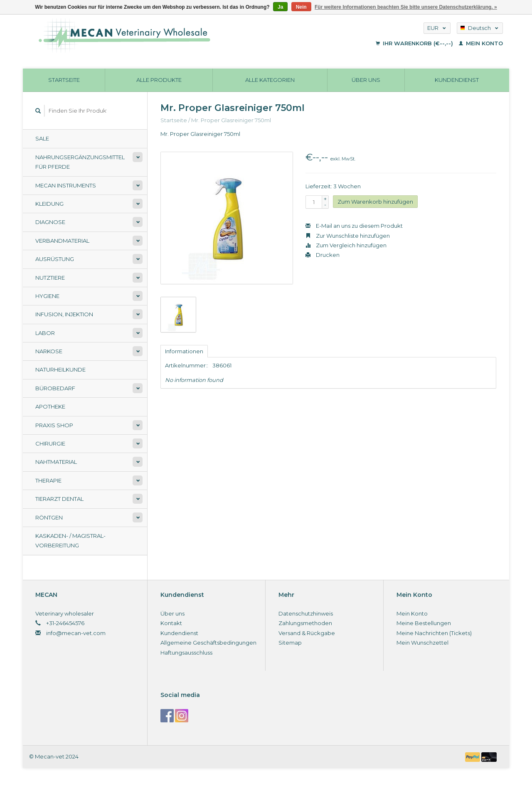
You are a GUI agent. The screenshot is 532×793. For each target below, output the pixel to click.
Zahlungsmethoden (305, 623)
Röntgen (49, 517)
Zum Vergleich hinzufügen (346, 245)
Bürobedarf (55, 388)
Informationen (184, 351)
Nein (301, 7)
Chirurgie (50, 443)
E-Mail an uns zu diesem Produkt (354, 226)
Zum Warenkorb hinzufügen (375, 202)
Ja (280, 7)
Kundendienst (457, 80)
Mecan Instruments (66, 185)
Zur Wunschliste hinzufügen (348, 236)
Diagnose (50, 222)
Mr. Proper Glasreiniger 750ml (231, 120)
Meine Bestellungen (424, 623)
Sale (42, 138)
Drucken (323, 255)
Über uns (366, 80)
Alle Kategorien (270, 80)
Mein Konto (481, 43)
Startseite (64, 80)
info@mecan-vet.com (76, 633)
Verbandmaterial (62, 241)
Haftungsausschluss (186, 653)
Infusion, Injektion (64, 314)
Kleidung (49, 204)
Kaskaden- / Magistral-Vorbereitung (70, 541)
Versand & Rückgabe (307, 633)
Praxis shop (54, 425)
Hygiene (47, 296)
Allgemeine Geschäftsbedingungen (208, 643)
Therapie (48, 480)
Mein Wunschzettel (422, 643)
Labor (45, 333)
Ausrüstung (55, 259)
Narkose (49, 351)
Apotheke (50, 406)
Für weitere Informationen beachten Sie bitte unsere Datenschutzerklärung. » (406, 7)
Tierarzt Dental (59, 499)
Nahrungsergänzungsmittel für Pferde (80, 162)
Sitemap (290, 643)
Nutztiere (50, 278)
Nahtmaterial (56, 462)
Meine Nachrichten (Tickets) (434, 633)
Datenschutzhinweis (306, 613)
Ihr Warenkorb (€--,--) (415, 43)
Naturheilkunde (60, 369)
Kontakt (171, 623)
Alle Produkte (159, 80)
